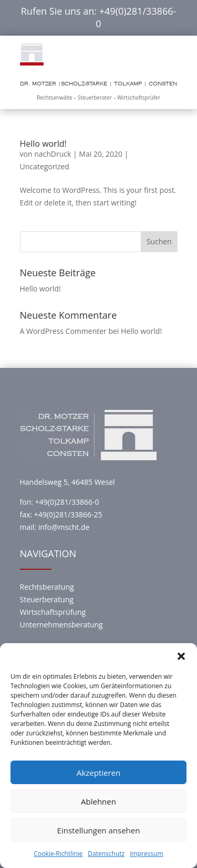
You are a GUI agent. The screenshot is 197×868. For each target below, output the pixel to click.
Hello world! (43, 144)
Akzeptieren (98, 773)
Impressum (146, 854)
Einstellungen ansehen (99, 830)
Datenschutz (106, 854)
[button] (181, 656)
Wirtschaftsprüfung (53, 612)
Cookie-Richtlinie (58, 854)
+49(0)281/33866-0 (136, 17)
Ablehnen (98, 801)
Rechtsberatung (47, 587)
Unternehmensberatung (61, 625)
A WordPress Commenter (63, 331)
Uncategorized (45, 166)
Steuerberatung (47, 599)
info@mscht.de (64, 527)
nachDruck (53, 154)
